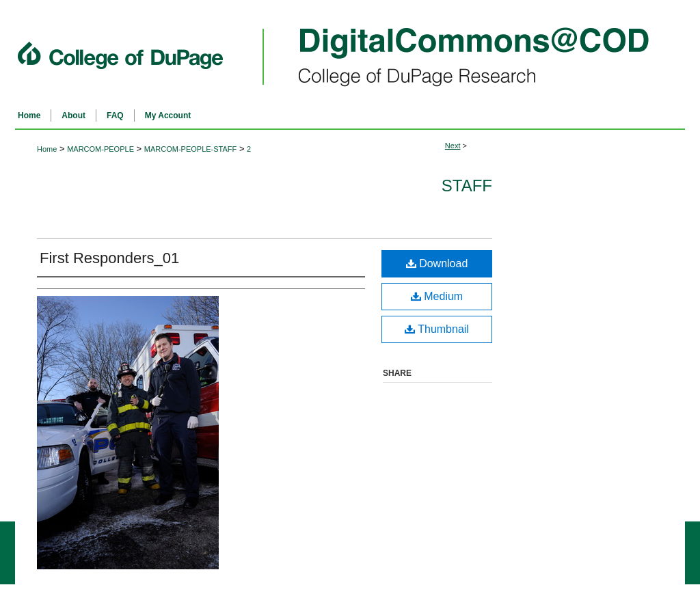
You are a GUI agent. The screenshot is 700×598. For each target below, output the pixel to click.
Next (453, 146)
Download (437, 263)
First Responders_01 (109, 258)
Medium (437, 296)
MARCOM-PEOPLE (100, 149)
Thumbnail (437, 329)
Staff (467, 186)
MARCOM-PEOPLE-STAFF (190, 149)
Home (47, 149)
